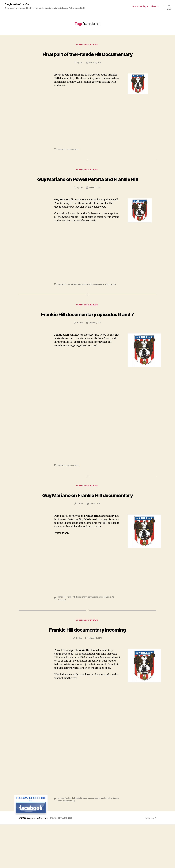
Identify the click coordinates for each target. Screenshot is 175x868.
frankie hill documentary (77, 632)
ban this (61, 842)
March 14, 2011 (95, 205)
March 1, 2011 (95, 539)
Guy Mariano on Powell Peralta (80, 302)
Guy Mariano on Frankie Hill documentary (87, 526)
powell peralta (100, 302)
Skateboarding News (87, 45)
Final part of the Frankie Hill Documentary (87, 58)
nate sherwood (73, 158)
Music (154, 6)
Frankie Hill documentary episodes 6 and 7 (87, 336)
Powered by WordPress (63, 862)
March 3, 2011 (95, 349)
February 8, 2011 (95, 682)
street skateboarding (74, 845)
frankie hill (62, 158)
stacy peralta (112, 302)
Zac (81, 72)
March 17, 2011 (95, 72)
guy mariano (93, 632)
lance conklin (105, 632)
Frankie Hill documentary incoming (87, 669)
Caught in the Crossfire (19, 5)
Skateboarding (139, 6)
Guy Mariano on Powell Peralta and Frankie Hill (88, 192)
